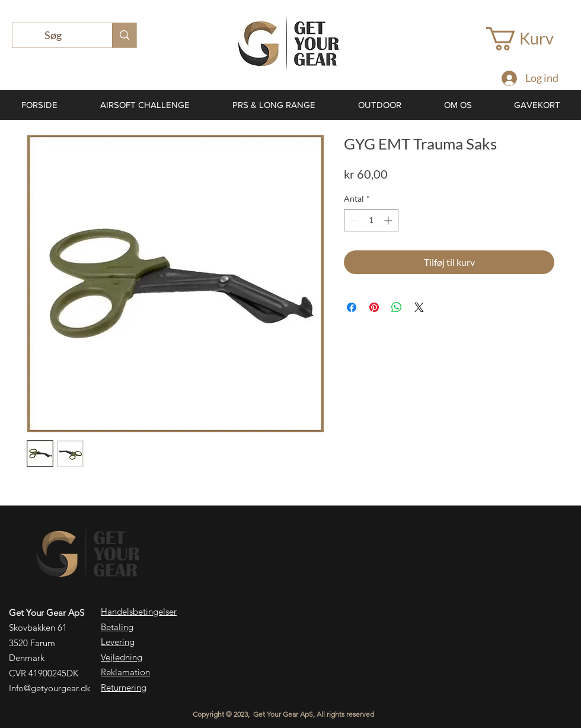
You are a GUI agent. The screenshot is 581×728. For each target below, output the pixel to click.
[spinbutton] (371, 220)
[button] (532, 39)
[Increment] (389, 220)
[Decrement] (353, 220)
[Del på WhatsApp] (397, 307)
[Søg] (53, 35)
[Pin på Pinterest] (374, 307)
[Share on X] (419, 307)
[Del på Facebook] (352, 307)
